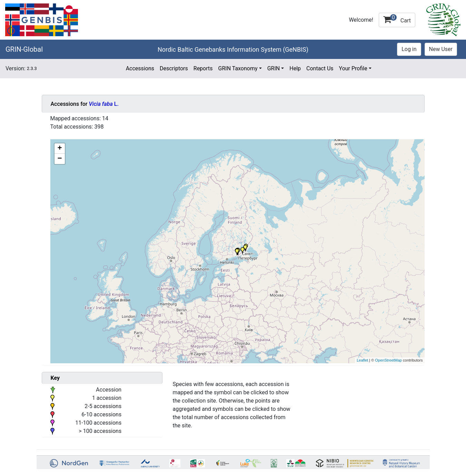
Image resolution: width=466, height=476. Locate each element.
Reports (203, 68)
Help (295, 68)
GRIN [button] (274, 68)
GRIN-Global (24, 49)
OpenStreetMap (388, 360)
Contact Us (320, 68)
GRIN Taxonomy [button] (238, 68)
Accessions (140, 68)
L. (103, 104)
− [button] (60, 159)
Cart (397, 19)
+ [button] (60, 149)
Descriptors (174, 68)
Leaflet (362, 360)
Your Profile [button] (353, 68)
